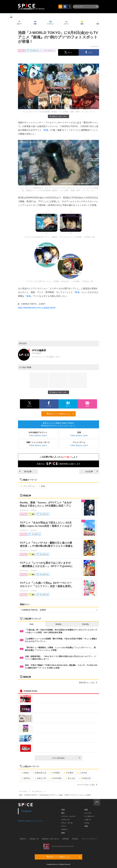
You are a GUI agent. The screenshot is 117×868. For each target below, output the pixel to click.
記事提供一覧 (34, 839)
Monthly (86, 624)
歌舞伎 (25, 773)
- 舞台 (63, 813)
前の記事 (25, 471)
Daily (31, 624)
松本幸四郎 (56, 778)
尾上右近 (70, 778)
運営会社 (23, 839)
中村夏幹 (69, 773)
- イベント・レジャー (68, 816)
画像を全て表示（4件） (58, 116)
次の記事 (92, 471)
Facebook (26, 811)
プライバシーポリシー (89, 839)
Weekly (58, 624)
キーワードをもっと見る (87, 785)
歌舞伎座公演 (40, 773)
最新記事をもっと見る (88, 683)
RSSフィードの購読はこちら (60, 414)
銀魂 (46, 130)
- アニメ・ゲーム (67, 823)
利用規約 (75, 839)
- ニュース (87, 813)
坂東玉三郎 (40, 778)
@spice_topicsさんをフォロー (30, 821)
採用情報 (65, 839)
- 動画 (86, 810)
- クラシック (65, 820)
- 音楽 (63, 810)
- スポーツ (64, 829)
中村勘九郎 (85, 778)
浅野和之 (26, 778)
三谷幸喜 (82, 773)
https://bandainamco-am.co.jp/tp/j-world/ (37, 308)
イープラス (23, 791)
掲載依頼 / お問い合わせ (51, 839)
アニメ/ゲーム (28, 486)
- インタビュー (89, 816)
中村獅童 (55, 773)
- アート (63, 826)
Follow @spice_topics (38, 435)
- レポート (87, 820)
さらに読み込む (66, 758)
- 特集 (86, 826)
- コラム (86, 823)
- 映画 (63, 833)
